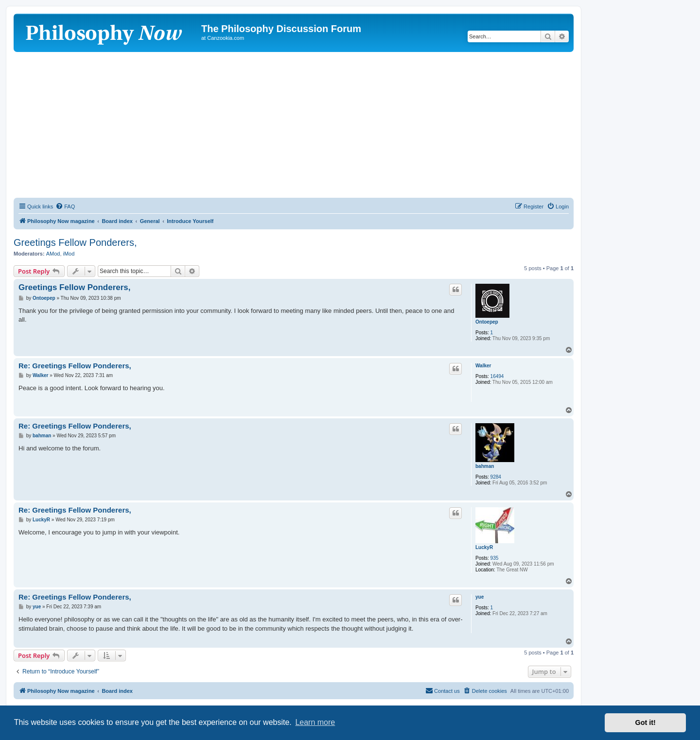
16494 (497, 376)
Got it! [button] (646, 723)
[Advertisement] (294, 125)
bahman (485, 466)
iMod (69, 254)
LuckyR (484, 547)
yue (480, 597)
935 (495, 558)
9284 (496, 477)
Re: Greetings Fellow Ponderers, (75, 366)
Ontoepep (487, 322)
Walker (483, 366)
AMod (53, 254)
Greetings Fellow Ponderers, (75, 242)
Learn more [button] (315, 722)
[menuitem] (65, 207)
